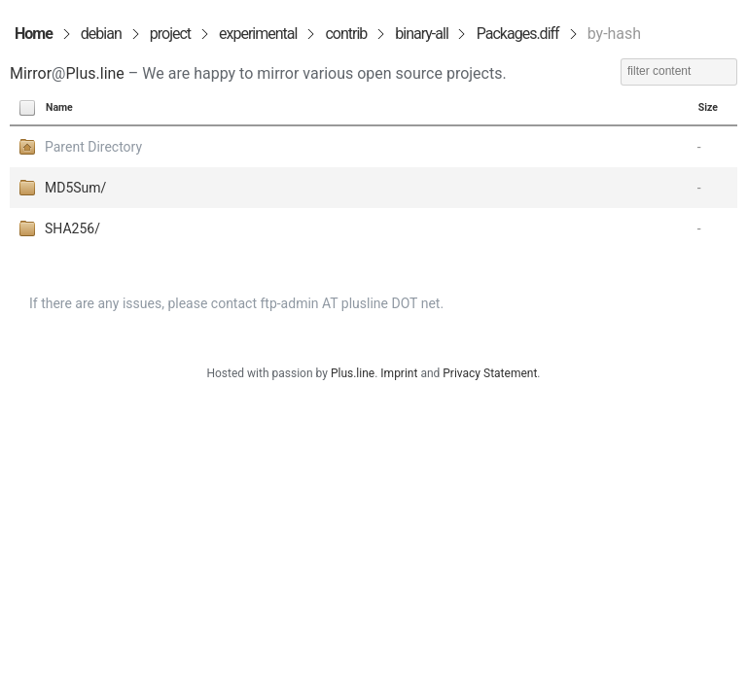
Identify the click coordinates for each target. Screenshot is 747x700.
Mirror (31, 73)
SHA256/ (72, 228)
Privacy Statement (490, 373)
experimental (258, 34)
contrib (346, 34)
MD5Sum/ (75, 188)
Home (34, 34)
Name (59, 107)
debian (101, 34)
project (170, 34)
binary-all (421, 34)
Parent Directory (93, 147)
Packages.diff (518, 34)
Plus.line (94, 73)
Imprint (399, 373)
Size (708, 107)
